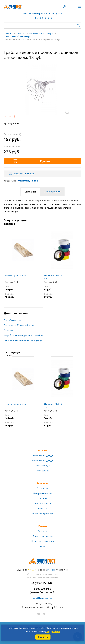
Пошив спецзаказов (42, 536)
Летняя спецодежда (43, 455)
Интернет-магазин (42, 493)
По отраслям (42, 471)
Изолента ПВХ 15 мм (53, 277)
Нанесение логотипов (43, 541)
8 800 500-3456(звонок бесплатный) (43, 591)
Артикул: (9, 123)
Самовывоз (9, 330)
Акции (43, 546)
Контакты (42, 498)
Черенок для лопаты (16, 275)
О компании (42, 488)
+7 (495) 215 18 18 (43, 18)
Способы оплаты (12, 320)
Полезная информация (43, 513)
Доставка (42, 531)
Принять (43, 637)
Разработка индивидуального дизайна (23, 335)
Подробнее (53, 631)
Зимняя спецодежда (42, 460)
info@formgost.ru (42, 598)
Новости (42, 508)
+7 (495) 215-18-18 (42, 583)
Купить (45, 161)
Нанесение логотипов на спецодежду (23, 340)
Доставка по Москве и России (19, 325)
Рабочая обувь (43, 466)
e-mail (36, 181)
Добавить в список (24, 174)
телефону (24, 181)
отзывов (51, 570)
